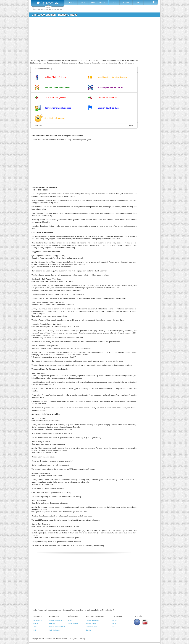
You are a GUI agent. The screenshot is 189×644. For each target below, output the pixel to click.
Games (70, 620)
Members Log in (39, 620)
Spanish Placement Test (57, 627)
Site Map (126, 2)
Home (72, 2)
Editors (114, 623)
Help (35, 630)
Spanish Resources (43, 69)
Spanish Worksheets (93, 620)
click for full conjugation (105, 610)
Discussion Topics (92, 627)
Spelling (89, 630)
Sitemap (114, 620)
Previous (39, 126)
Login (138, 2)
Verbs (83, 2)
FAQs (114, 2)
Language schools (98, 2)
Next (131, 126)
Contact (36, 623)
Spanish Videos (91, 623)
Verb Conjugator (54, 630)
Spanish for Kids (73, 623)
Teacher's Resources (95, 616)
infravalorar (80, 610)
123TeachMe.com (50, 639)
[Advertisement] (93, 39)
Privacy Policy (74, 639)
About (35, 627)
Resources (54, 616)
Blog (113, 627)
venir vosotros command (52, 610)
